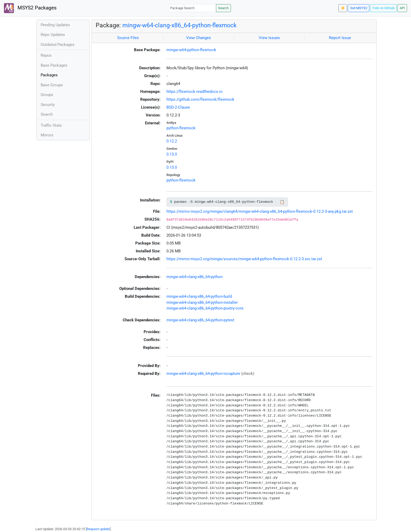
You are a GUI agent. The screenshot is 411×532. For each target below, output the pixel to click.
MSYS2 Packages (30, 8)
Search (223, 8)
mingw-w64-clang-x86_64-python (194, 277)
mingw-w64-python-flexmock (191, 50)
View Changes (199, 38)
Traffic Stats (51, 125)
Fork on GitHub (383, 8)
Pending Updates (55, 25)
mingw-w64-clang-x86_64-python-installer (202, 302)
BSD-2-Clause (178, 107)
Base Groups (52, 85)
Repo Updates (53, 35)
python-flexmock (181, 128)
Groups (47, 95)
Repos (46, 55)
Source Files (128, 38)
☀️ (343, 8)
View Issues (269, 38)
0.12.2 (172, 141)
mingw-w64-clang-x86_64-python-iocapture (203, 374)
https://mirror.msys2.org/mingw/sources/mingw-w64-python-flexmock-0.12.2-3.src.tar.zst (244, 259)
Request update (98, 529)
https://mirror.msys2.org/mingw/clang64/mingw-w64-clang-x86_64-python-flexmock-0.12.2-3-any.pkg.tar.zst (260, 211)
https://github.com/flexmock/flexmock (200, 99)
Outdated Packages (58, 45)
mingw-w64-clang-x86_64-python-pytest (200, 320)
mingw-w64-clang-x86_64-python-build (199, 296)
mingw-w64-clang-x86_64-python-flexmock (180, 25)
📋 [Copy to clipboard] (282, 202)
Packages (49, 75)
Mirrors (47, 135)
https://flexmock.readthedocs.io (194, 92)
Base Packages (54, 65)
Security (48, 105)
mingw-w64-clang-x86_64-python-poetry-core (205, 308)
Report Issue (340, 38)
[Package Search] (192, 8)
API (402, 8)
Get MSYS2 (359, 8)
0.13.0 (172, 154)
